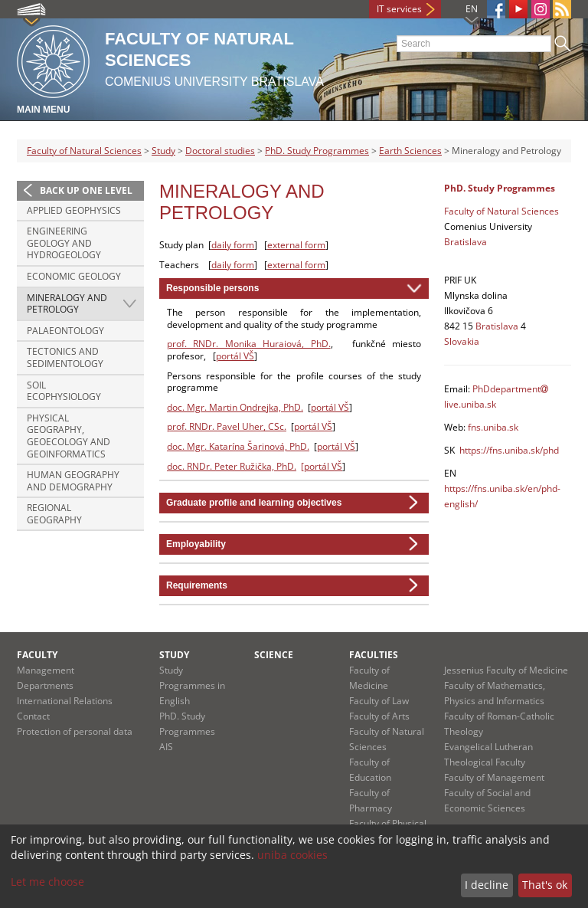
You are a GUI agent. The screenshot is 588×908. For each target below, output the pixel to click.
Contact (33, 716)
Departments (45, 685)
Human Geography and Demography (73, 481)
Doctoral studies (220, 151)
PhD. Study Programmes (317, 151)
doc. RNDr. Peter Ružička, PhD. (232, 466)
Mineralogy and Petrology (67, 304)
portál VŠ (235, 356)
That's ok (545, 885)
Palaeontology (65, 331)
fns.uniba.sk (493, 427)
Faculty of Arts (379, 716)
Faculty (37, 655)
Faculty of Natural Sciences (84, 151)
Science (274, 655)
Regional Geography (54, 514)
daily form (233, 245)
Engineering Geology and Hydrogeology (64, 243)
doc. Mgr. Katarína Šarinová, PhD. (238, 446)
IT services (399, 9)
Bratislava (465, 242)
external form (296, 245)
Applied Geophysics (74, 210)
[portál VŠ (322, 466)
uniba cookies (292, 855)
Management (46, 670)
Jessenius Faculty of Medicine (506, 670)
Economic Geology (74, 276)
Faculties (374, 655)
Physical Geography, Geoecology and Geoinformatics (69, 436)
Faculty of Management (494, 777)
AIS (166, 747)
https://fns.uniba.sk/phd (509, 450)
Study (163, 151)
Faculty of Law (379, 701)
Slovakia (462, 341)
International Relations (65, 701)
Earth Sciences (410, 151)
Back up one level (86, 190)
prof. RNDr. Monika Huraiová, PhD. (249, 344)
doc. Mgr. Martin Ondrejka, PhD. (235, 407)
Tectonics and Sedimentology (65, 357)
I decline (487, 885)
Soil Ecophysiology (64, 391)
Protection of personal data (75, 731)
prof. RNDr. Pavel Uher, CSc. (227, 426)
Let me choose (47, 882)
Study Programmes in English (192, 685)
